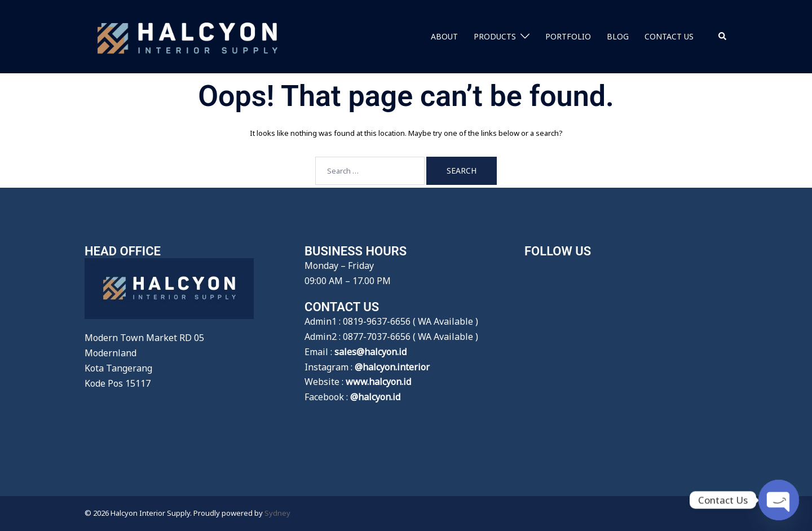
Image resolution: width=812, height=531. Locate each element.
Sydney (277, 513)
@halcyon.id (375, 397)
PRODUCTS (495, 36)
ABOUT (444, 36)
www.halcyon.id (378, 382)
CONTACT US (669, 36)
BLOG (618, 36)
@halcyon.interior (392, 367)
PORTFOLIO (568, 36)
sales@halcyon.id (370, 352)
